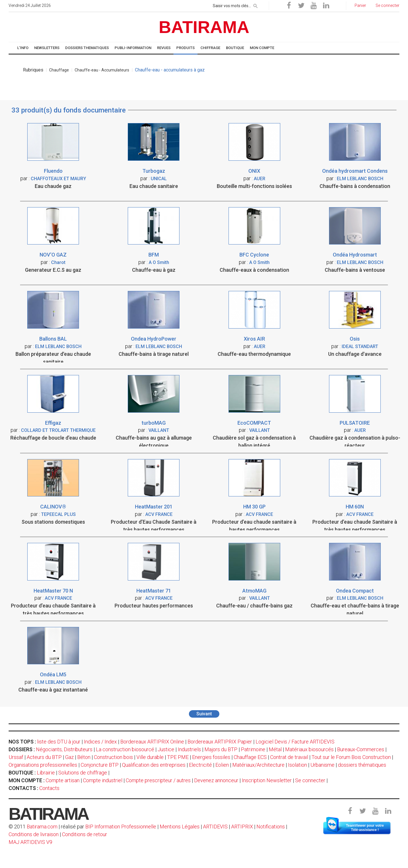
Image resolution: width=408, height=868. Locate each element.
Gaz (69, 757)
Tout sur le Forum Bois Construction (351, 757)
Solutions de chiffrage (83, 773)
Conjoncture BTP (100, 765)
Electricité (200, 765)
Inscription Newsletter (267, 780)
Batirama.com (42, 827)
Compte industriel (103, 780)
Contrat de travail (289, 757)
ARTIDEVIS (215, 827)
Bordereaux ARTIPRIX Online (152, 742)
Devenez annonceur (216, 780)
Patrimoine (253, 749)
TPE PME (178, 757)
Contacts (49, 788)
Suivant (204, 714)
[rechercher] (256, 5)
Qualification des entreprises (154, 765)
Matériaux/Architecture (258, 765)
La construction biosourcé (125, 749)
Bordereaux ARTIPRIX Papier (220, 742)
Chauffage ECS (250, 757)
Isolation (297, 765)
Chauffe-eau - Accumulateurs (102, 70)
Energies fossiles (211, 757)
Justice (166, 749)
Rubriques (33, 70)
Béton (84, 757)
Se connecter (310, 780)
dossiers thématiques (362, 765)
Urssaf (16, 757)
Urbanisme (322, 765)
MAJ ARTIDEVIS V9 (30, 842)
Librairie (46, 773)
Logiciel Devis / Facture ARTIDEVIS (295, 742)
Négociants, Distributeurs (64, 749)
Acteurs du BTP (44, 757)
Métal (275, 749)
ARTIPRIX (242, 827)
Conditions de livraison (34, 834)
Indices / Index (100, 742)
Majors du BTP (221, 749)
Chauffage (59, 70)
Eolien (222, 765)
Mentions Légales (180, 827)
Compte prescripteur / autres (158, 780)
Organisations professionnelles (43, 765)
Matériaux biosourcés (309, 749)
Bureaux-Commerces (361, 749)
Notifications (271, 827)
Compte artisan (63, 780)
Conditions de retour (85, 834)
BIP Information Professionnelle (121, 827)
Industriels (189, 749)
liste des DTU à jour (59, 742)
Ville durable (150, 757)
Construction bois (113, 757)
